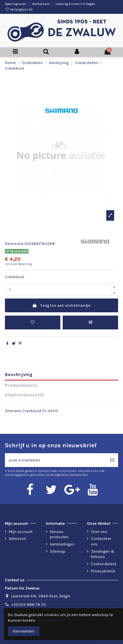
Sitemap (58, 551)
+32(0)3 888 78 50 (29, 605)
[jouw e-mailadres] (56, 460)
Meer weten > (49, 620)
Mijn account (21, 532)
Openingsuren (16, 4)
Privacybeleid (103, 571)
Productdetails (21, 385)
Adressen (18, 539)
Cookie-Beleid (103, 564)
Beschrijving (19, 374)
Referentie (14, 244)
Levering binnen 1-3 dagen (75, 4)
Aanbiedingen (62, 544)
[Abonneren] (112, 460)
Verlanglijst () (19, 10)
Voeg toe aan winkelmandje (61, 305)
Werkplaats (41, 4)
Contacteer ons (101, 541)
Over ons (99, 532)
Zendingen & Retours (103, 554)
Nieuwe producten (59, 534)
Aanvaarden (24, 631)
